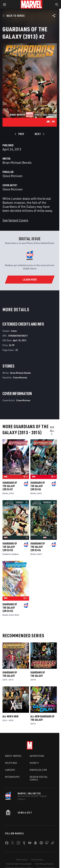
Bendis (5, 493)
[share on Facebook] (7, 844)
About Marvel (13, 756)
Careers (10, 770)
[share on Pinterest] (41, 844)
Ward (17, 615)
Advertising (37, 756)
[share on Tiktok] (53, 844)
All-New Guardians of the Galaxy (42, 718)
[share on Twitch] (47, 844)
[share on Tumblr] (24, 844)
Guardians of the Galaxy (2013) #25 (10, 547)
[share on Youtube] (30, 844)
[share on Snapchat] (35, 844)
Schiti (11, 493)
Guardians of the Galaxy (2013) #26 (38, 486)
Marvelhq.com (38, 770)
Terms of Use (22, 860)
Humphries (7, 554)
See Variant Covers (15, 220)
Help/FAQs (11, 763)
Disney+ (35, 763)
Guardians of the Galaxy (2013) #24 (38, 547)
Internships (12, 777)
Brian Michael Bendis (17, 163)
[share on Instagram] (18, 844)
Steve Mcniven (13, 176)
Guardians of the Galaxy (10, 674)
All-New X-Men (10, 716)
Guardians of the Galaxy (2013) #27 (10, 486)
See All (52, 430)
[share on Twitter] (13, 844)
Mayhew (15, 554)
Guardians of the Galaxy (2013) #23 (10, 608)
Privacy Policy (37, 860)
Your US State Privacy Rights (19, 864)
